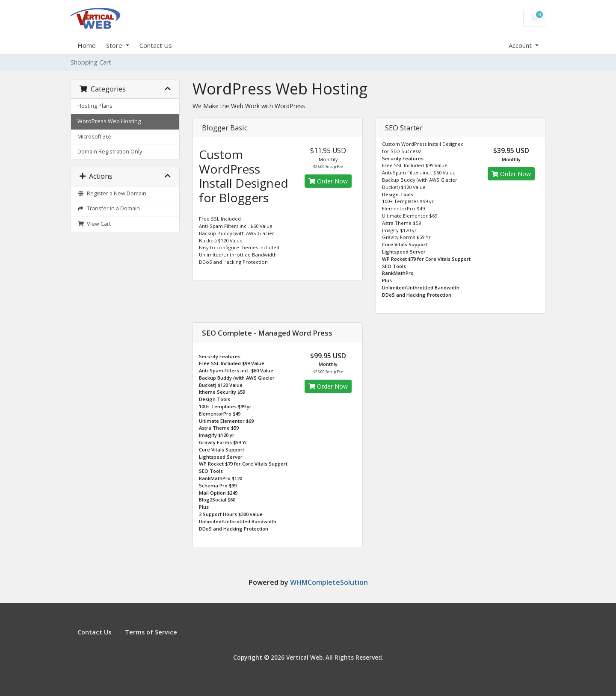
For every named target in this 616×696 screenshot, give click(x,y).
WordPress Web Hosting (109, 121)
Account (521, 45)
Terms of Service (151, 632)
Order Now (328, 181)
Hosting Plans (95, 106)
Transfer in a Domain (109, 208)
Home (87, 45)
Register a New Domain (112, 193)
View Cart (94, 224)
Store (115, 45)
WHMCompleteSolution (329, 582)
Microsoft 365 (95, 137)
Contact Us (156, 45)
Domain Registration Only (110, 152)
